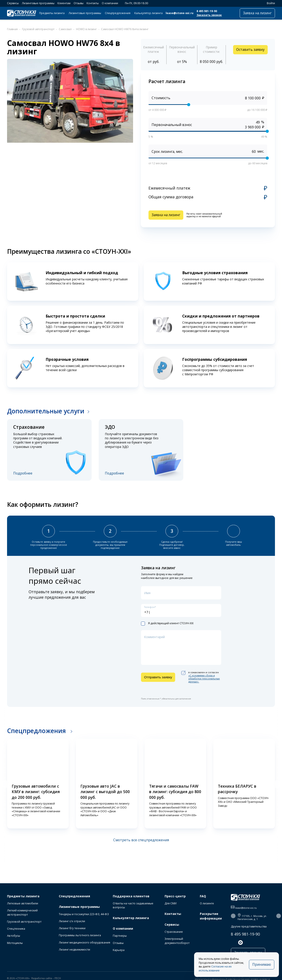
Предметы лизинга (52, 13)
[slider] (189, 104)
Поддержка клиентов (131, 896)
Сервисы (13, 3)
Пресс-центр (175, 896)
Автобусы (14, 936)
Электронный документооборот (177, 941)
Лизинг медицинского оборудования (84, 943)
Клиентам (64, 3)
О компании (110, 3)
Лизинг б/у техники (72, 928)
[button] (5, 784)
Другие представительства (249, 926)
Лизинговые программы (38, 3)
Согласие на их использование (215, 968)
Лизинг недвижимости (74, 950)
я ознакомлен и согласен (201, 677)
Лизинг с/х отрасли (72, 921)
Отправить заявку (158, 677)
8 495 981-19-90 (207, 11)
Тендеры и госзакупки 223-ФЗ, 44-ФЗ (84, 914)
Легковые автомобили (23, 903)
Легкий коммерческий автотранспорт (22, 912)
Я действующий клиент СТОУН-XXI (167, 624)
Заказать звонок (209, 15)
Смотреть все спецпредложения (141, 840)
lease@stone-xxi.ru (180, 13)
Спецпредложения (118, 13)
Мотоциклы (15, 943)
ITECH (58, 978)
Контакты (93, 3)
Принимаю (262, 964)
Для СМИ (171, 903)
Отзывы (79, 3)
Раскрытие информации (211, 916)
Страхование (174, 932)
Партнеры (120, 936)
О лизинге (207, 903)
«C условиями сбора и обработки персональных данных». (204, 679)
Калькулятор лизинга (148, 13)
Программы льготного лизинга (80, 935)
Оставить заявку (250, 50)
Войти (269, 3)
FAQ (203, 896)
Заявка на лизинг (257, 13)
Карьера (119, 950)
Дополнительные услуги (46, 411)
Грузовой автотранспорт (24, 922)
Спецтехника (16, 929)
